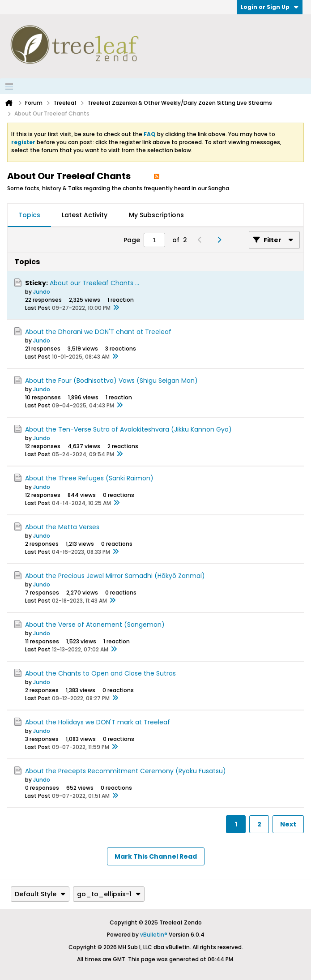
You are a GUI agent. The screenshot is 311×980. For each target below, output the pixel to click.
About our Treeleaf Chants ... (94, 283)
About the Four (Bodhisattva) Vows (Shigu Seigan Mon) (111, 381)
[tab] (29, 215)
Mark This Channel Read (156, 856)
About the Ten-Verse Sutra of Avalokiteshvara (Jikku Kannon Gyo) (128, 429)
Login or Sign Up (270, 7)
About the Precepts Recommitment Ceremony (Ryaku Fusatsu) (126, 771)
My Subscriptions (156, 215)
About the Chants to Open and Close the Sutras (100, 673)
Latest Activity (85, 215)
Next (288, 824)
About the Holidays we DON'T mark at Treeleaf (98, 722)
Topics (29, 215)
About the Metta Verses (62, 527)
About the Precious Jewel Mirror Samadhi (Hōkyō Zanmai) (115, 576)
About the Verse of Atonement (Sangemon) (95, 625)
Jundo (42, 292)
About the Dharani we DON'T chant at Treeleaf (98, 332)
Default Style (40, 894)
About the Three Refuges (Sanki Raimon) (89, 478)
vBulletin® (154, 935)
